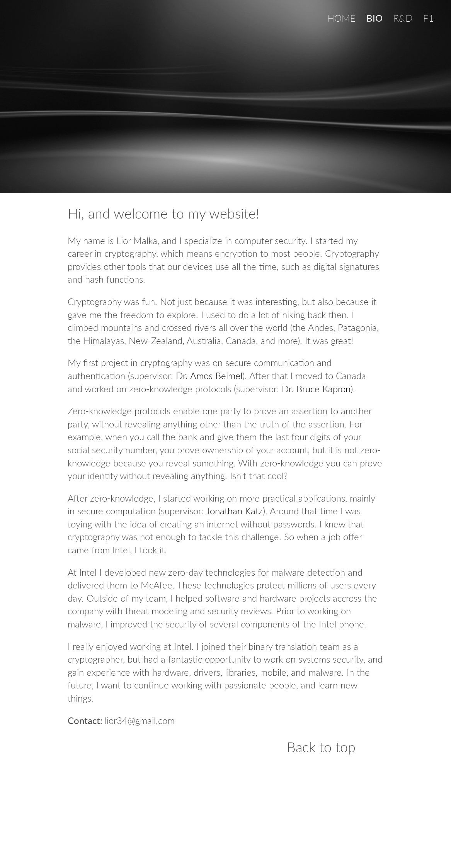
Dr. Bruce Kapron (316, 389)
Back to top (321, 747)
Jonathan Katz (234, 511)
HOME (341, 18)
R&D (403, 18)
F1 (429, 18)
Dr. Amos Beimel (209, 376)
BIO (374, 18)
